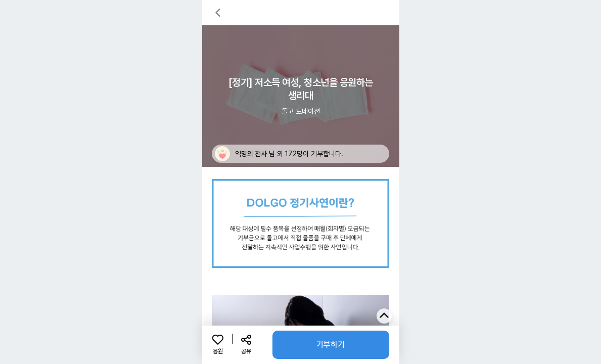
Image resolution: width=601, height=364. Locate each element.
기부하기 (331, 345)
